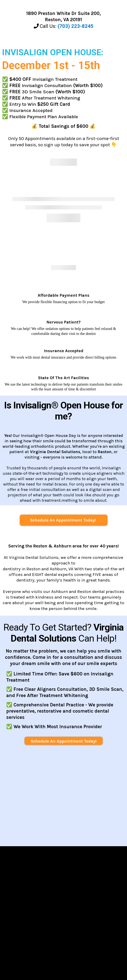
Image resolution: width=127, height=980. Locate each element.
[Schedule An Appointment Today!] (64, 520)
